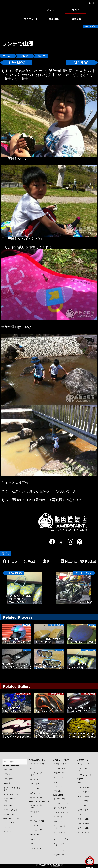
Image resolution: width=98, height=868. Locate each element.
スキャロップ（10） (62, 812)
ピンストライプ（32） (84, 769)
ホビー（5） (59, 782)
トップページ (9, 770)
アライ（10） (35, 825)
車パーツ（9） (59, 777)
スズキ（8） (35, 788)
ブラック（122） (84, 792)
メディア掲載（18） (11, 794)
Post (29, 562)
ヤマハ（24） (35, 784)
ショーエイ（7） (36, 830)
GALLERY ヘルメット (39, 801)
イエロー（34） (84, 810)
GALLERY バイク (37, 760)
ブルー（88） (83, 805)
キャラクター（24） (62, 855)
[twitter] (60, 542)
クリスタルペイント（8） (61, 834)
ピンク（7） (82, 814)
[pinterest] (78, 542)
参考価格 (7, 783)
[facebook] (50, 542)
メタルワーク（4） (85, 775)
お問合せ (7, 774)
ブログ (24, 56)
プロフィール (9, 779)
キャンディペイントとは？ (12, 789)
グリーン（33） (84, 819)
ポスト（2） (59, 786)
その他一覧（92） (61, 764)
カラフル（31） (84, 787)
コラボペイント (84, 760)
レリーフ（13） (60, 850)
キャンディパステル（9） (61, 845)
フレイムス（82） (61, 808)
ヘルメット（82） (10, 827)
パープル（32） (84, 824)
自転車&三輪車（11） (62, 768)
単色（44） (82, 783)
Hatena (69, 561)
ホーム (7, 56)
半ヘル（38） (35, 812)
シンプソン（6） (36, 848)
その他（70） (9, 831)
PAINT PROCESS (11, 818)
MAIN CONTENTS (11, 766)
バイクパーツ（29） (62, 773)
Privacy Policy (9, 814)
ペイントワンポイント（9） (12, 800)
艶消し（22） (59, 822)
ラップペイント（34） (60, 827)
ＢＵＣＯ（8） (36, 839)
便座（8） (58, 791)
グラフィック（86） (62, 803)
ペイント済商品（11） (12, 810)
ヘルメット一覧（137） (36, 806)
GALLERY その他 (61, 760)
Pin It (49, 561)
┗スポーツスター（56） (37, 774)
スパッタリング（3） (62, 839)
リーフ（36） (59, 817)
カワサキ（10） (36, 793)
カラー (80, 779)
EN (93, 3)
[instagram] (69, 542)
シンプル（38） (60, 799)
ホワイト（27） (84, 796)
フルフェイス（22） (38, 821)
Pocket (88, 561)
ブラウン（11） (84, 828)
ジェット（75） (36, 816)
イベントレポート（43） (13, 805)
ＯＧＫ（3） (35, 835)
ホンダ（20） (35, 779)
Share (10, 561)
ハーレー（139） (37, 768)
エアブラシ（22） (84, 764)
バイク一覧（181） (37, 764)
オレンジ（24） (84, 833)
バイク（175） (9, 822)
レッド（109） (83, 801)
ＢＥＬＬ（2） (36, 844)
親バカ (42, 56)
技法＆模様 (58, 795)
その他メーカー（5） (38, 798)
